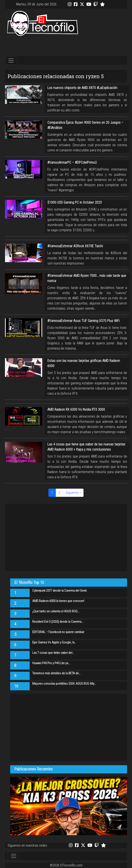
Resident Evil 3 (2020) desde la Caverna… (58, 622)
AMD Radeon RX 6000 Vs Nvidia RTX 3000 (76, 409)
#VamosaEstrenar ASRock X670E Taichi (75, 246)
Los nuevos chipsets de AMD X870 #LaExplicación (82, 88)
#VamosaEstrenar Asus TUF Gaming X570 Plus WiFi (84, 321)
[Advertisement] (66, 46)
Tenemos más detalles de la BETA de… (56, 673)
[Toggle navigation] (11, 60)
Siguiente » (73, 493)
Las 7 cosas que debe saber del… (53, 653)
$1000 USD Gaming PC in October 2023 (75, 202)
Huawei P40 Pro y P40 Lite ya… (51, 663)
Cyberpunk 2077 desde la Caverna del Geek (59, 591)
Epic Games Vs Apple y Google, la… (54, 642)
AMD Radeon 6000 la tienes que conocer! (58, 601)
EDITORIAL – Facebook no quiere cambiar (58, 632)
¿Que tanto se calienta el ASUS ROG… (56, 611)
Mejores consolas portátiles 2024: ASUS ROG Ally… (64, 684)
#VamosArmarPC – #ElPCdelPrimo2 (72, 162)
